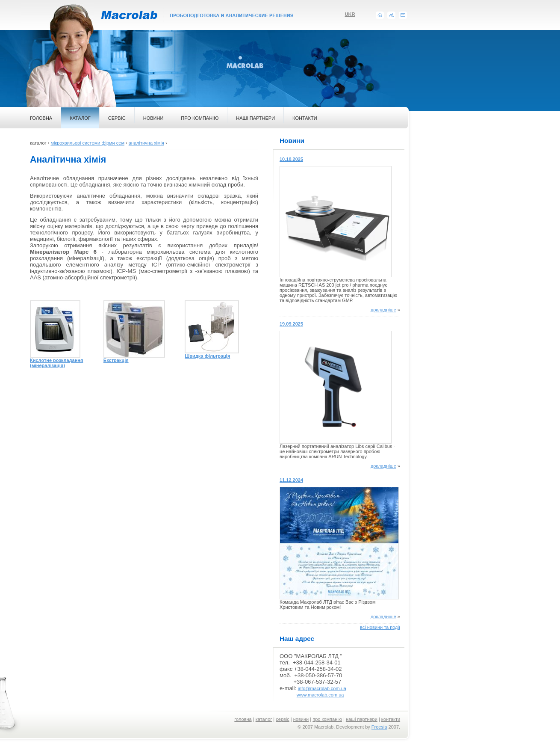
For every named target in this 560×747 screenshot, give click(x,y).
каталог (264, 719)
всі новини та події (380, 627)
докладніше (383, 310)
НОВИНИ (153, 118)
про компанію (327, 719)
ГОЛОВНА (41, 118)
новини (301, 719)
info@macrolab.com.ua (322, 688)
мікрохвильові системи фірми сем (87, 143)
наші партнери (362, 719)
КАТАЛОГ (80, 118)
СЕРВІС (117, 118)
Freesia (379, 727)
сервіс (283, 719)
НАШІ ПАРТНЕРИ (255, 118)
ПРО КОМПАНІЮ (200, 118)
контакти (391, 719)
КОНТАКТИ (305, 118)
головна (243, 719)
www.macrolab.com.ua (320, 695)
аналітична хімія (146, 143)
